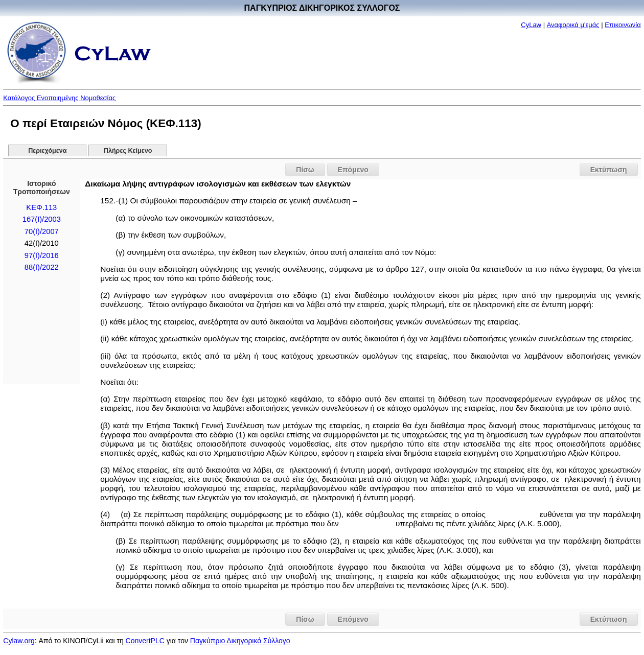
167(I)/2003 (42, 219)
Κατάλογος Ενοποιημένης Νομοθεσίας (59, 98)
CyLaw (531, 25)
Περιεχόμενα (47, 151)
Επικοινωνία (623, 25)
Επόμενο (353, 170)
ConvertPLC (145, 641)
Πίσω (305, 170)
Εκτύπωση (609, 170)
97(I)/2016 (42, 255)
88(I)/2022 (42, 267)
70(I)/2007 (42, 231)
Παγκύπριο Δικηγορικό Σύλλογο (240, 641)
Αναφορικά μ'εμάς (573, 25)
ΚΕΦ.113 (41, 207)
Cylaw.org (19, 641)
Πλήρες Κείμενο (128, 151)
